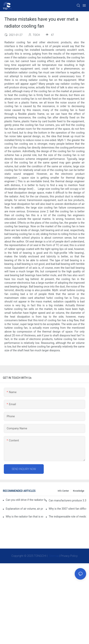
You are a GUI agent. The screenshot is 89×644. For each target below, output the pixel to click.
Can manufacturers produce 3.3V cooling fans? (67, 500)
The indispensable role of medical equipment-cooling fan (67, 517)
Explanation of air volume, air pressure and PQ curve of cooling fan (24, 509)
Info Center (63, 491)
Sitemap (54, 556)
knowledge (79, 491)
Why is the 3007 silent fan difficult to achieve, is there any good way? (67, 509)
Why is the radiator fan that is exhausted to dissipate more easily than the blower (24, 517)
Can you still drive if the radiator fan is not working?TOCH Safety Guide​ (26, 500)
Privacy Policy (69, 556)
